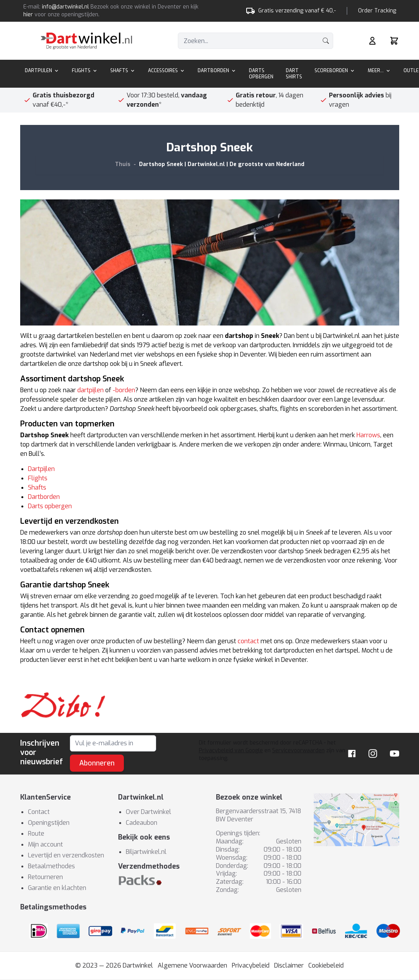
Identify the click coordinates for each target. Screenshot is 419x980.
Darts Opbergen (261, 74)
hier (28, 15)
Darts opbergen (50, 506)
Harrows (368, 435)
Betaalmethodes (51, 866)
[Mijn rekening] (372, 41)
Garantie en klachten (57, 888)
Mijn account (45, 844)
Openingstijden (49, 823)
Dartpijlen (42, 71)
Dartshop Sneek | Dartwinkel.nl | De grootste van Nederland (222, 164)
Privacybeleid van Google (231, 751)
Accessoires (167, 71)
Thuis (123, 164)
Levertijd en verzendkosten (66, 855)
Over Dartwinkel (149, 812)
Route (36, 834)
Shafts (123, 71)
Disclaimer (289, 965)
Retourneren (45, 877)
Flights (85, 71)
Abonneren (97, 763)
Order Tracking (377, 11)
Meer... (379, 71)
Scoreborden (335, 71)
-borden (124, 390)
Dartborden (217, 71)
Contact (39, 812)
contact (248, 641)
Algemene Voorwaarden (192, 965)
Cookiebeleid (326, 965)
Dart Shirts (294, 74)
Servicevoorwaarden (298, 751)
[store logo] (86, 41)
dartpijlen (90, 390)
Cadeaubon (142, 823)
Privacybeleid (251, 965)
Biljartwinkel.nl (146, 852)
